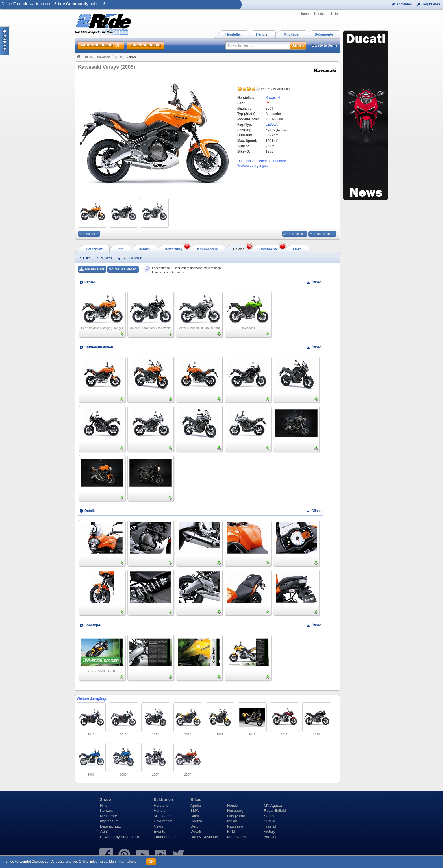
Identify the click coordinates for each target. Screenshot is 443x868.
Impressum (109, 821)
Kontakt (320, 14)
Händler (160, 811)
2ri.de (105, 800)
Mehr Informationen (124, 862)
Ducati (196, 831)
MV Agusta (273, 805)
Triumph (271, 826)
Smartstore (130, 837)
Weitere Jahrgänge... (253, 166)
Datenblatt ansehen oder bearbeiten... (266, 161)
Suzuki (270, 821)
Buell (195, 816)
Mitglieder (162, 816)
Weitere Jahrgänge (92, 699)
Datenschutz (110, 826)
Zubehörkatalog (167, 837)
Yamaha (271, 837)
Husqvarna (236, 816)
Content (5, 41)
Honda (233, 805)
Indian (232, 821)
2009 (118, 57)
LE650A (272, 125)
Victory (270, 831)
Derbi (195, 826)
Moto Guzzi (237, 837)
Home (304, 14)
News (158, 826)
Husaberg (235, 811)
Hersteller (162, 805)
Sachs (269, 816)
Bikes (89, 57)
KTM (231, 831)
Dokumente (163, 821)
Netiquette (108, 816)
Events (159, 831)
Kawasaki (104, 57)
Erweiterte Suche (324, 45)
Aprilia (196, 805)
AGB (104, 831)
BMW (195, 811)
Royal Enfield (275, 811)
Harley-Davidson (204, 837)
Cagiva (196, 821)
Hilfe (335, 14)
